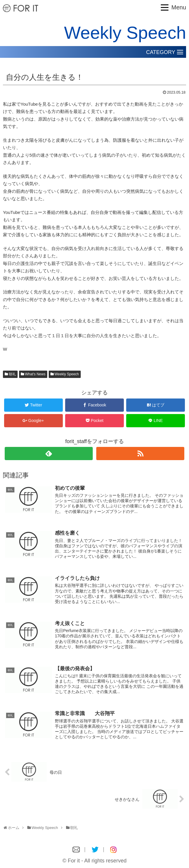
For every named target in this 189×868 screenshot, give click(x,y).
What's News (35, 374)
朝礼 (12, 374)
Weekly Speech (67, 374)
